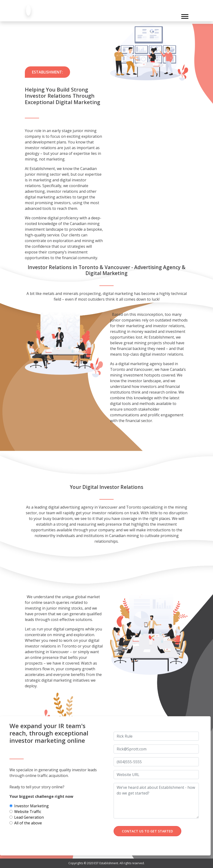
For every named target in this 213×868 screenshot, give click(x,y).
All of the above (28, 823)
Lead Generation (29, 817)
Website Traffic (28, 812)
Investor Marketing (31, 806)
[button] (184, 16)
